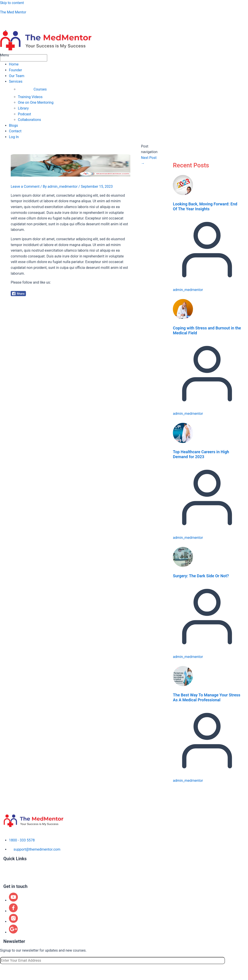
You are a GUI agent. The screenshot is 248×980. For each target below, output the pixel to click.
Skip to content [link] (12, 3)
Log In (14, 137)
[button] (124, 55)
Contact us (12, 881)
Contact (15, 131)
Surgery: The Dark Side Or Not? (201, 576)
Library (23, 108)
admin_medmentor (188, 290)
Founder (15, 70)
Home (14, 64)
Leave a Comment (25, 187)
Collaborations (29, 120)
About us (11, 863)
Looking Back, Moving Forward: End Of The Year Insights (205, 206)
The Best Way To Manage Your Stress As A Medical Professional (207, 697)
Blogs (13, 125)
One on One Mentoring (36, 102)
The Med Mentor (13, 12)
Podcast (24, 114)
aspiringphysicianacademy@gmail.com (38, 21)
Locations (11, 877)
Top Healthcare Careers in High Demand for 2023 (201, 454)
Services (16, 81)
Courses (40, 89)
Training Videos (30, 97)
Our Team (17, 76)
